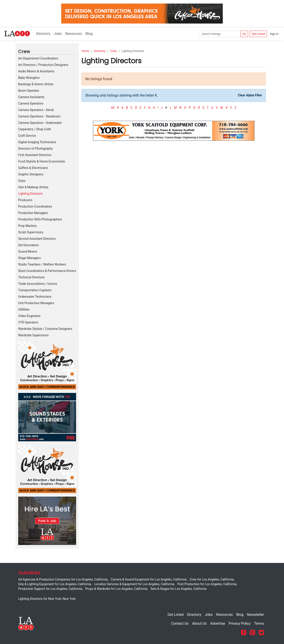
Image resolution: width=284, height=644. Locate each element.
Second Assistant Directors (37, 239)
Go (244, 34)
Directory (43, 34)
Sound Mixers (28, 252)
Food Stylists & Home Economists (42, 161)
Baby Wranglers (29, 78)
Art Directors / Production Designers (43, 65)
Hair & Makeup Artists (33, 187)
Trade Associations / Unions (38, 284)
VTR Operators (28, 322)
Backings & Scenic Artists (36, 84)
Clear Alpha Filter (250, 95)
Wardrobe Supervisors (33, 335)
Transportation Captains (35, 290)
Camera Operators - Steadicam (39, 116)
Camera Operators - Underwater (40, 123)
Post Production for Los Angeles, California (207, 584)
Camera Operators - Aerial (36, 110)
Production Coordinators (35, 206)
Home (85, 51)
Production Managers (33, 213)
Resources (74, 34)
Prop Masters (28, 226)
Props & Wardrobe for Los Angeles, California (116, 589)
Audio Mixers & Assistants (36, 71)
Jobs (58, 34)
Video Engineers (29, 316)
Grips (22, 181)
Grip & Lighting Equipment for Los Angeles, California (55, 584)
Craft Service (27, 136)
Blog (89, 34)
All (113, 108)
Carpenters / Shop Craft (35, 129)
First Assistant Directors (35, 155)
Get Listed (258, 34)
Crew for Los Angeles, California (212, 579)
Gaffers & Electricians (33, 168)
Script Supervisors (31, 232)
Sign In (274, 34)
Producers (25, 200)
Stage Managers (30, 258)
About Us (199, 623)
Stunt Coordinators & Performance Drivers (47, 271)
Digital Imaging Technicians (37, 142)
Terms (259, 623)
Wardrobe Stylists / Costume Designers (45, 329)
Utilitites (24, 309)
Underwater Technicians (35, 297)
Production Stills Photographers (40, 219)
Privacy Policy (240, 623)
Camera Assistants (31, 97)
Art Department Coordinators (38, 58)
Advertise (218, 623)
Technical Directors (31, 277)
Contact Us (180, 623)
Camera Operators (31, 103)
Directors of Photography (35, 149)
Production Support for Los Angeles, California (50, 589)
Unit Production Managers (36, 303)
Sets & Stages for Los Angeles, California (178, 589)
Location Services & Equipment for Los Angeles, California (134, 584)
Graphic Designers (31, 174)
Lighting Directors (30, 194)
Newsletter (255, 615)
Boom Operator (29, 91)
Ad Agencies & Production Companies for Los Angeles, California (63, 579)
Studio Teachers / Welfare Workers (42, 264)
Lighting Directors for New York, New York (47, 599)
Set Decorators (28, 245)
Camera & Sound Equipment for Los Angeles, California (149, 579)
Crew (113, 51)
